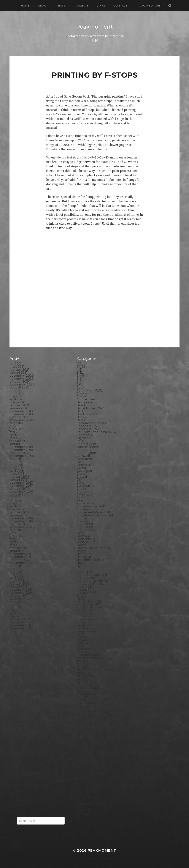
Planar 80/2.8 (87, 702)
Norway (82, 679)
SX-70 (81, 780)
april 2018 (17, 471)
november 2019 (21, 414)
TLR (80, 786)
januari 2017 (18, 515)
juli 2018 (16, 462)
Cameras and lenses (91, 423)
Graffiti (82, 545)
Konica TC (84, 616)
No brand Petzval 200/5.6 (95, 670)
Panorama (84, 685)
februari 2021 (19, 369)
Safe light (84, 741)
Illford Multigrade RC (92, 580)
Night (81, 664)
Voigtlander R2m (89, 803)
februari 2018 (19, 476)
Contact (120, 6)
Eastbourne (85, 485)
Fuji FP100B (85, 524)
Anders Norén (101, 856)
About (43, 6)
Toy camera (85, 789)
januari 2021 (18, 372)
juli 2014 (16, 604)
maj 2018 (16, 468)
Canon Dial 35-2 (88, 429)
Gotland (83, 542)
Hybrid (82, 566)
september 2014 (22, 598)
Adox (80, 387)
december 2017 (21, 482)
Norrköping (85, 676)
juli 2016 (15, 533)
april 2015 (16, 578)
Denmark (84, 468)
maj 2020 (16, 396)
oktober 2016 (19, 524)
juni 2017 (16, 500)
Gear (80, 533)
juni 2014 (16, 607)
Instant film (85, 589)
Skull (80, 756)
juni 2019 (16, 429)
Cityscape (84, 438)
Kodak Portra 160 (89, 601)
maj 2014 (16, 610)
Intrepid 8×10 (86, 592)
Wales (81, 806)
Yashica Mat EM (88, 812)
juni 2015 (16, 572)
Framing (83, 521)
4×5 (79, 369)
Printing (83, 723)
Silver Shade (86, 750)
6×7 (79, 381)
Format (82, 518)
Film (80, 500)
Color (81, 441)
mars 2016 (17, 545)
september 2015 (22, 563)
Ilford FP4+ (85, 569)
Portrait (82, 720)
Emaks (81, 488)
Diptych (82, 476)
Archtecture (86, 399)
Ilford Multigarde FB (92, 575)
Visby (80, 800)
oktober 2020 (20, 381)
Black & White (87, 414)
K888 (81, 598)
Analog (82, 393)
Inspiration (84, 586)
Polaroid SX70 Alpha (92, 717)
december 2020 (22, 375)
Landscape (85, 625)
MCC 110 (82, 652)
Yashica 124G (86, 809)
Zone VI (82, 815)
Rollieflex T (85, 738)
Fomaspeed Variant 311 (93, 512)
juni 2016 (16, 536)
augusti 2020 (19, 387)
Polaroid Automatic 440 (94, 714)
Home (25, 6)
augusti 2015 (19, 566)
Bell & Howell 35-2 (90, 408)
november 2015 (21, 557)
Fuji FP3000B (87, 530)
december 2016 (21, 518)
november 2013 (21, 628)
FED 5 (81, 497)
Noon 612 (83, 673)
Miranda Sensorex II (91, 658)
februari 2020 (20, 405)
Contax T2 (84, 450)
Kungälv (83, 622)
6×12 (80, 372)
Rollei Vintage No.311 (92, 732)
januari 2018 (19, 479)
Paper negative (88, 688)
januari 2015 (18, 586)
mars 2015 (17, 580)
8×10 (80, 384)
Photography (86, 693)
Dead (81, 462)
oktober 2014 (19, 595)
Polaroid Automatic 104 (94, 711)
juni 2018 (16, 465)
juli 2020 (16, 390)
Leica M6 (83, 634)
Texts (61, 6)
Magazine (84, 640)
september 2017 (22, 491)
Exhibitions (85, 494)
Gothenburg (86, 539)
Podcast (83, 708)
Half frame (84, 554)
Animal (82, 396)
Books (81, 417)
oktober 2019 (19, 417)
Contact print (86, 444)
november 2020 (22, 378)
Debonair (83, 465)
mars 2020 (17, 402)
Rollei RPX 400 (88, 729)
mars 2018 (17, 473)
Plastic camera (87, 705)
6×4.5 (80, 375)
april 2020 (17, 399)
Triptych (83, 795)
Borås (81, 420)
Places (81, 699)
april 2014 (17, 613)
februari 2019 (19, 441)
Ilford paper (85, 578)
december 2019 (21, 411)
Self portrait (85, 747)
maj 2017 (16, 503)
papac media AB (148, 6)
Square (82, 765)
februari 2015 (19, 583)
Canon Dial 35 (87, 426)
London (82, 637)
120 (79, 363)
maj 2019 (16, 432)
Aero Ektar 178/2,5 (90, 390)
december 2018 (21, 447)
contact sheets (88, 447)
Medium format (88, 655)
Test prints (84, 783)
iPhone (82, 595)
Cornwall (83, 456)
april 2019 (17, 435)
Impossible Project (90, 583)
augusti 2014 (19, 601)
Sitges (81, 753)
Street (81, 771)
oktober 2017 (19, 488)
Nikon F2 (83, 667)
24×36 (81, 366)
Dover (81, 482)
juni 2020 (17, 393)
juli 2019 (16, 426)
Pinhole (82, 696)
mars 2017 (17, 509)
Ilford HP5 (84, 572)
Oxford (82, 682)
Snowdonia (85, 759)
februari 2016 (19, 548)
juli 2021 (16, 363)
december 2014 (21, 589)
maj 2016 (16, 539)
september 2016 (22, 527)
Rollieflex (83, 735)
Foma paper (86, 503)
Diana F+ (83, 473)
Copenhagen (86, 453)
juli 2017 (16, 497)
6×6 (79, 378)
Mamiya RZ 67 (87, 643)
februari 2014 (19, 619)
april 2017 (17, 506)
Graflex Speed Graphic (93, 548)
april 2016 (16, 542)
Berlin (81, 411)
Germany (84, 536)
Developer (84, 471)
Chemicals (84, 435)
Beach (81, 405)
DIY (79, 479)
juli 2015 (15, 569)
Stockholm (85, 768)
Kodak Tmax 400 (89, 607)
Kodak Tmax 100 (89, 604)
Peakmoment (95, 27)
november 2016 (21, 521)
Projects (81, 6)
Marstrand (84, 649)
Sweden (83, 777)
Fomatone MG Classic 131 (95, 515)
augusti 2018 (19, 459)
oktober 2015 (19, 560)
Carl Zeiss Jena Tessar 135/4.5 (97, 432)
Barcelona (84, 402)
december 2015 (21, 554)
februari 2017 (19, 512)
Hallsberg (84, 557)
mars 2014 (17, 616)
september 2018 (22, 456)
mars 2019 (17, 438)
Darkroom (84, 459)
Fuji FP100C (85, 527)
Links (101, 6)
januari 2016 (18, 551)
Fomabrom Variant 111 (92, 506)
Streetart (83, 774)
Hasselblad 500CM (90, 560)
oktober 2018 (19, 453)
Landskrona (85, 628)
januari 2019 (18, 444)
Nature (82, 661)
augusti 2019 (19, 423)
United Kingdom (89, 797)
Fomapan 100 (87, 509)
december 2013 (21, 625)
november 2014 (21, 592)
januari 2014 (18, 622)
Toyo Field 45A (87, 792)
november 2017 (21, 485)
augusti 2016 (19, 530)
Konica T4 (84, 613)
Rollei (81, 726)
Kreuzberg (85, 619)
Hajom (81, 551)
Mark (80, 646)
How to (82, 563)
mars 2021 (17, 366)
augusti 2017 (19, 494)
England (83, 491)
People (82, 690)
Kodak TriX (85, 610)
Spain (81, 762)
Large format (86, 631)
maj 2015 (16, 575)
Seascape (84, 744)
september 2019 (22, 420)
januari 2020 (19, 408)
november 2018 (21, 450)
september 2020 (22, 384)
